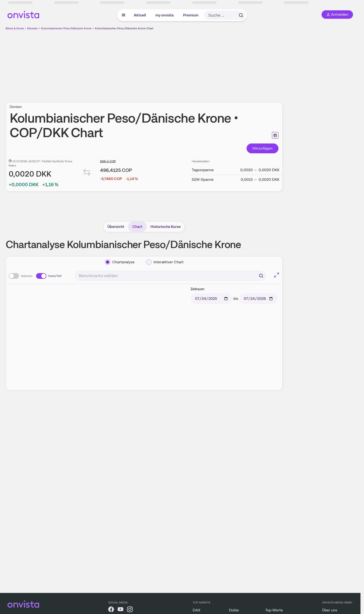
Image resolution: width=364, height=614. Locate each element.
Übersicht (116, 227)
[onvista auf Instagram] (130, 610)
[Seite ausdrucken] (275, 135)
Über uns (330, 610)
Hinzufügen (263, 148)
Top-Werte (274, 610)
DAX (197, 610)
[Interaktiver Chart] (165, 262)
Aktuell (140, 15)
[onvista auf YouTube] (120, 610)
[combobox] (170, 276)
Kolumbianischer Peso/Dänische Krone (66, 28)
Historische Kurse (166, 227)
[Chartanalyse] (120, 262)
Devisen (32, 28)
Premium (191, 15)
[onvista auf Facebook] (111, 610)
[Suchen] (261, 276)
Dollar (234, 610)
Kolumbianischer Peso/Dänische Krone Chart (124, 28)
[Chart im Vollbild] (277, 275)
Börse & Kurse (15, 28)
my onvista (165, 15)
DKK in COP (108, 161)
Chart (137, 227)
